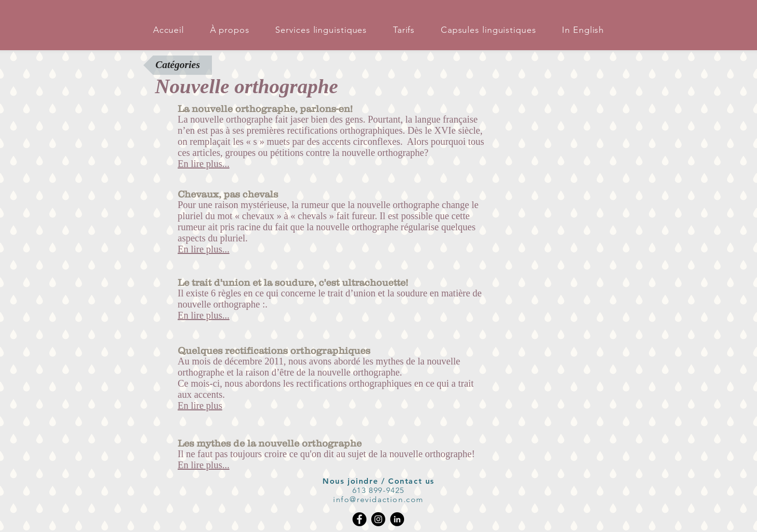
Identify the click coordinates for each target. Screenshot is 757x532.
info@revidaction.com (378, 499)
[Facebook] (359, 519)
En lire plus (200, 406)
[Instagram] (378, 519)
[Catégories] (178, 65)
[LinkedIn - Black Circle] (397, 519)
